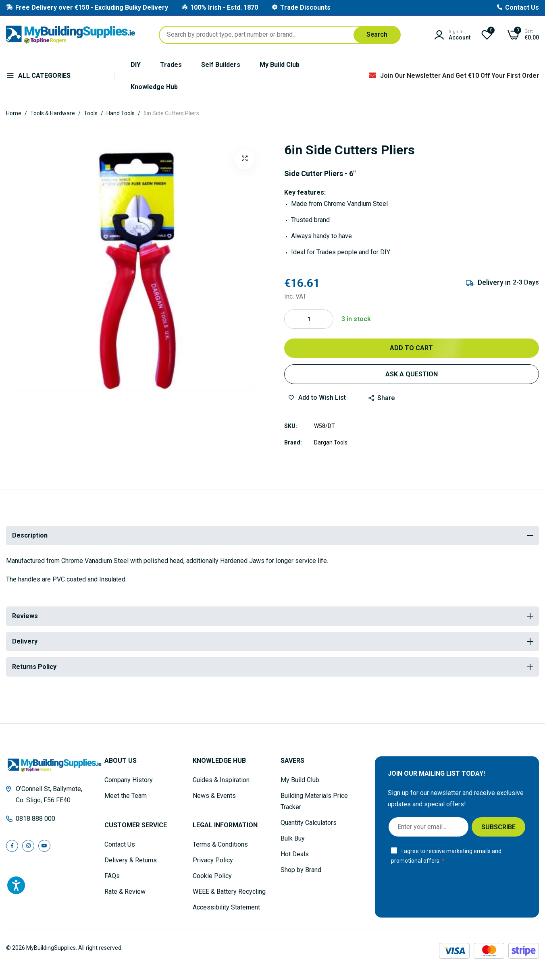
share (382, 398)
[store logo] (71, 35)
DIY (136, 65)
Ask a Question (412, 374)
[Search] (377, 35)
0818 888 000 (35, 819)
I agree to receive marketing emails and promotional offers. (446, 856)
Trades (171, 65)
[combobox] (280, 35)
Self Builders (221, 65)
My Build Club (280, 65)
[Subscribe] (498, 827)
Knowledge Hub (154, 87)
